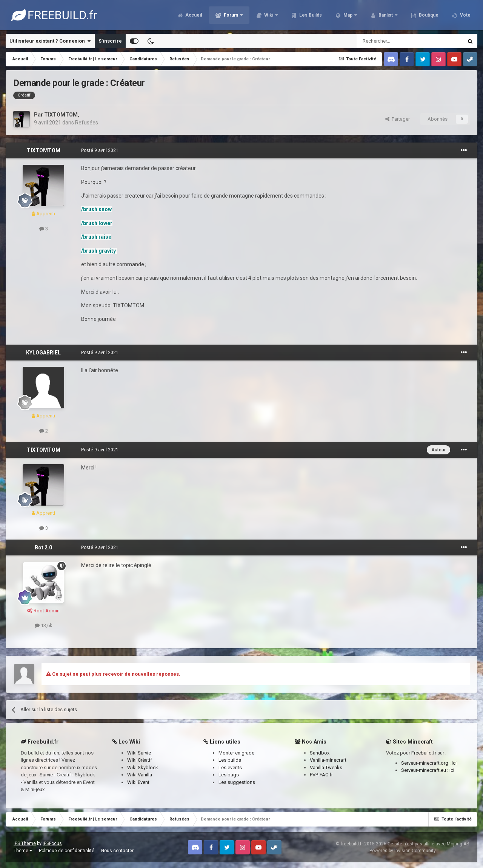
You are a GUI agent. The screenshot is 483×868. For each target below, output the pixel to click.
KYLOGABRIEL (43, 353)
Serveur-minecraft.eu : (425, 770)
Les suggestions (237, 782)
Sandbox (320, 753)
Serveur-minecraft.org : (426, 763)
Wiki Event (138, 782)
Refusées (87, 123)
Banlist (386, 15)
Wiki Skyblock (143, 768)
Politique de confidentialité (67, 851)
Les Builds (310, 15)
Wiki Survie (139, 753)
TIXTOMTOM (61, 115)
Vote (465, 15)
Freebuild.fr (424, 753)
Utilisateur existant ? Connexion (50, 41)
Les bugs (229, 775)
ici (454, 763)
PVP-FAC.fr (321, 775)
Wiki (269, 15)
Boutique (428, 15)
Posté (100, 150)
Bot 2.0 (43, 547)
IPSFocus (52, 843)
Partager (398, 119)
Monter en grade (236, 753)
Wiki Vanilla (140, 775)
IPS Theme (25, 843)
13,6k (44, 625)
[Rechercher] (394, 41)
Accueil (193, 15)
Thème (23, 851)
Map (348, 15)
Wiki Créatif (140, 760)
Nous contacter (117, 851)
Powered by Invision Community (403, 851)
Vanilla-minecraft (328, 760)
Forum (231, 15)
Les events (230, 768)
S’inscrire (110, 41)
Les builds (230, 760)
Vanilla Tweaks (326, 768)
